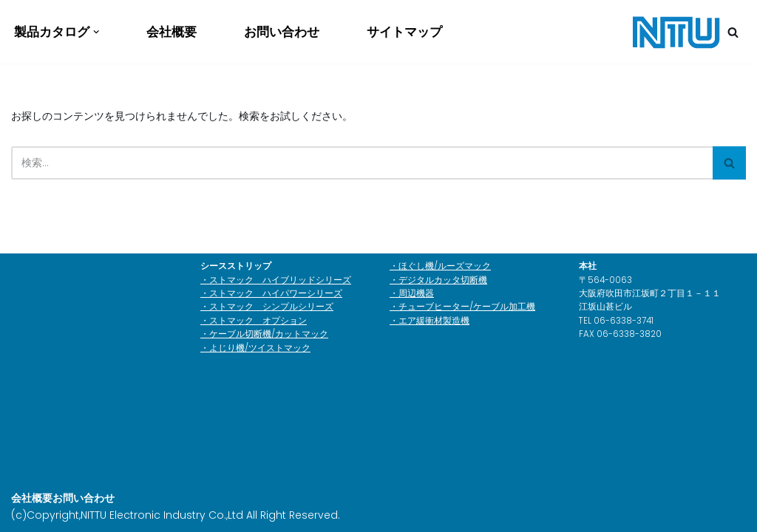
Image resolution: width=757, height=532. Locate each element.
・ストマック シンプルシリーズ (267, 307)
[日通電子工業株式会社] (676, 32)
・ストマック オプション (254, 321)
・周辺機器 (412, 293)
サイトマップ (404, 32)
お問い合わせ (282, 32)
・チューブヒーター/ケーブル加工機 (462, 307)
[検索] (733, 32)
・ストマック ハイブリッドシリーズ (276, 280)
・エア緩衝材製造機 (430, 321)
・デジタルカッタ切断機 (438, 280)
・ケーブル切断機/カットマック (264, 334)
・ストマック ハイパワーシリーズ (271, 293)
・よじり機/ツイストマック (255, 348)
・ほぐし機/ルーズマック (440, 266)
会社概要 (172, 32)
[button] (96, 32)
